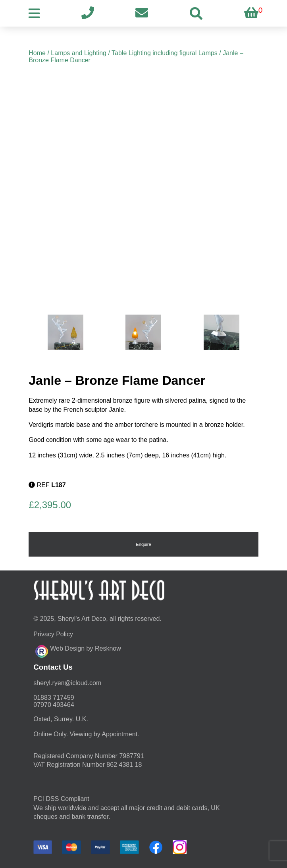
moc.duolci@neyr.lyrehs (67, 683)
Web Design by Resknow (78, 650)
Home (37, 53)
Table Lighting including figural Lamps (165, 53)
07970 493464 (54, 705)
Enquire (143, 544)
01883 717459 (54, 698)
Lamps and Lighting (79, 53)
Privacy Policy (53, 634)
